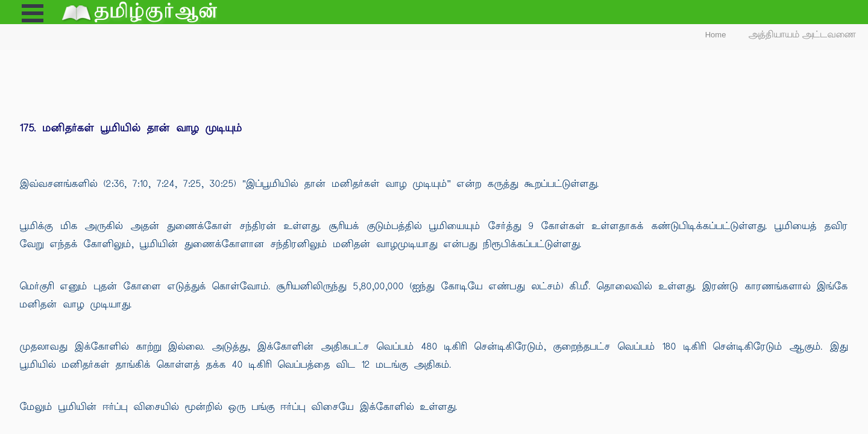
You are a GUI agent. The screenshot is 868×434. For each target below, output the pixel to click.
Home (716, 35)
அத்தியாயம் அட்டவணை (803, 35)
